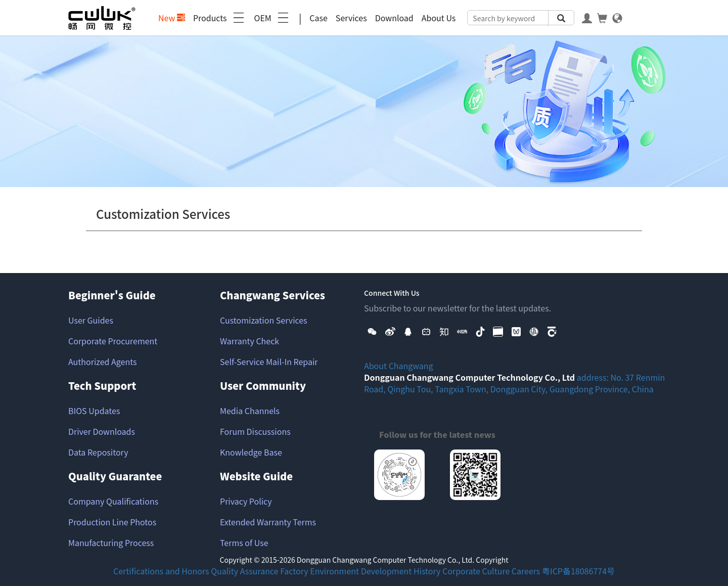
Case (318, 18)
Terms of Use (244, 543)
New (172, 18)
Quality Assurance (244, 571)
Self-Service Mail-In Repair (269, 362)
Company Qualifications (113, 501)
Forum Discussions (255, 431)
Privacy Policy (246, 501)
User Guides (91, 320)
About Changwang (399, 366)
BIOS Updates (94, 411)
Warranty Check (249, 341)
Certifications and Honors (161, 571)
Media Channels (250, 411)
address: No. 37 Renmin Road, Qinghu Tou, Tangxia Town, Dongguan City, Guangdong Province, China (514, 383)
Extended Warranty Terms (268, 522)
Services (351, 18)
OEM (272, 18)
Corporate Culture (476, 571)
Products (220, 18)
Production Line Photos (112, 522)
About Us (439, 18)
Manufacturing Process (111, 543)
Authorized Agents (102, 362)
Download (394, 18)
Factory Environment (320, 571)
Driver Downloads (102, 431)
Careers (526, 571)
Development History (401, 571)
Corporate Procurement (113, 341)
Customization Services (264, 320)
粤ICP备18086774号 (578, 571)
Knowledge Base (251, 452)
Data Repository (98, 452)
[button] (372, 331)
